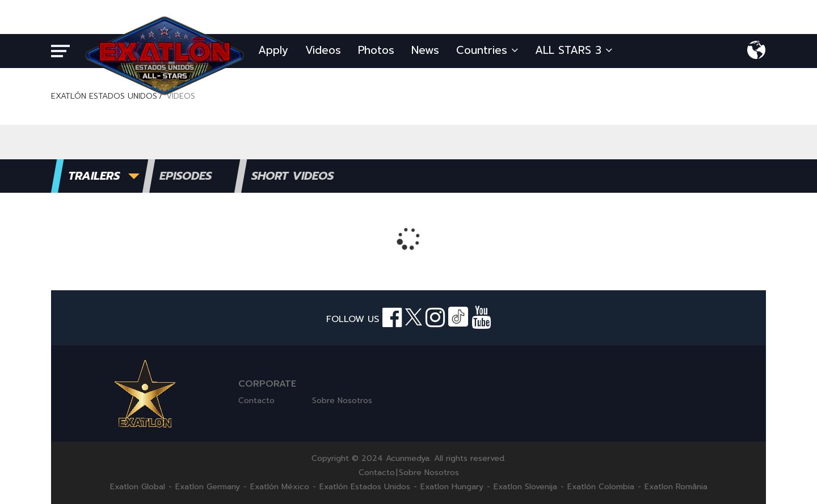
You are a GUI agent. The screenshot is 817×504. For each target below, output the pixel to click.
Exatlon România (676, 487)
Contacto (256, 401)
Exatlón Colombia (601, 487)
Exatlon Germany (208, 487)
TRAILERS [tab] (94, 176)
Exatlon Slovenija (525, 487)
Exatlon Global (138, 487)
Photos (376, 50)
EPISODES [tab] (186, 176)
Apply (273, 50)
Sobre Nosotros (342, 401)
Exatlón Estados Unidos (365, 487)
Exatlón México (280, 487)
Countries (487, 50)
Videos (323, 50)
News (425, 50)
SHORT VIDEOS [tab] (292, 176)
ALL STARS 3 (574, 50)
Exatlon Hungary (452, 487)
